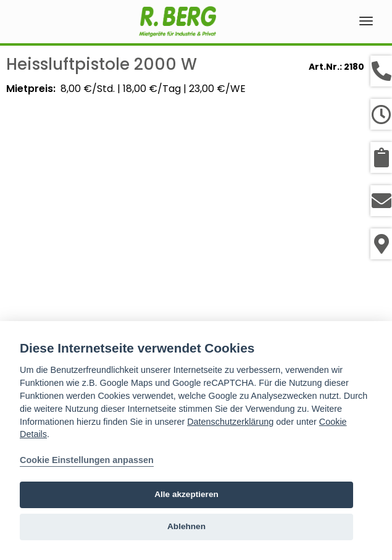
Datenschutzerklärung (230, 422)
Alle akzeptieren (186, 494)
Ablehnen (186, 526)
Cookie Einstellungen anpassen (87, 460)
